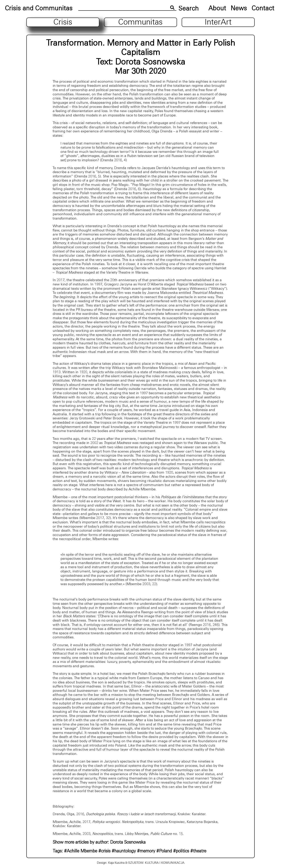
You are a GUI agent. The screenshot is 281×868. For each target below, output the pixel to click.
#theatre (198, 851)
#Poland (164, 851)
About (217, 9)
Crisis (63, 23)
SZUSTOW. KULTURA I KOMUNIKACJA (156, 863)
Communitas (140, 23)
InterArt (218, 23)
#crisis (104, 851)
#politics (181, 851)
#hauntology (124, 851)
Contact (263, 9)
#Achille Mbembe (81, 851)
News (239, 9)
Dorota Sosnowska (150, 62)
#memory (146, 851)
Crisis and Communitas (39, 9)
